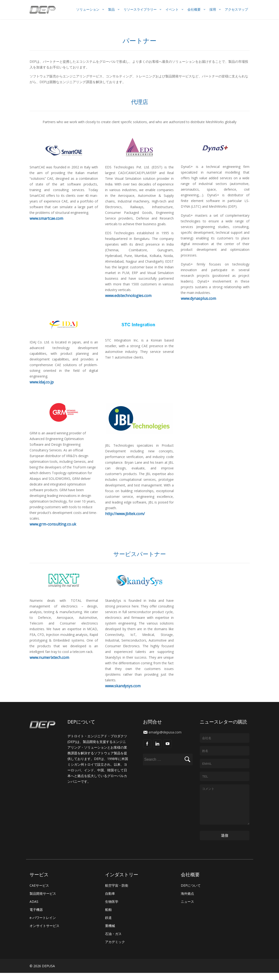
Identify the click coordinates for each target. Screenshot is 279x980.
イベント (172, 9)
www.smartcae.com (46, 218)
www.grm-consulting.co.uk (53, 524)
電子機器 (36, 917)
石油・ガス (113, 941)
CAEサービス (39, 892)
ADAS (34, 909)
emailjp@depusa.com (165, 732)
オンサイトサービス (44, 933)
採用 (213, 9)
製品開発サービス (43, 901)
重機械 (110, 933)
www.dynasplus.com (198, 298)
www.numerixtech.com (49, 657)
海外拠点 (187, 901)
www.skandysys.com (123, 686)
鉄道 (108, 925)
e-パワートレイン (43, 925)
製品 (111, 9)
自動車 (110, 901)
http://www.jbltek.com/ (125, 514)
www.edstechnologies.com (128, 296)
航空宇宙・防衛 (117, 892)
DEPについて (191, 892)
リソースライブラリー (140, 9)
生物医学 (112, 909)
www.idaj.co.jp (42, 382)
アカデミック (115, 949)
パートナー (139, 40)
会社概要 (194, 9)
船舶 (108, 917)
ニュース (187, 909)
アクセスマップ (236, 9)
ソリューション (88, 9)
